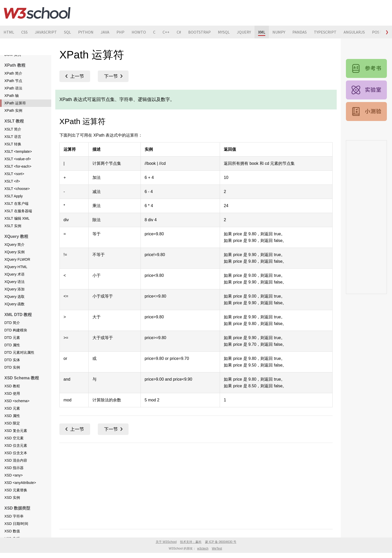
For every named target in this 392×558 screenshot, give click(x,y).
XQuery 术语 (14, 292)
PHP (120, 32)
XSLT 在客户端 (16, 221)
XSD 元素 (12, 426)
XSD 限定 (12, 441)
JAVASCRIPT (46, 32)
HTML (9, 32)
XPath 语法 (13, 106)
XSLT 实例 (13, 244)
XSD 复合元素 (16, 449)
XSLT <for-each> (18, 184)
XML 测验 (366, 111)
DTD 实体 (12, 378)
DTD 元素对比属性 (19, 370)
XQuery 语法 (14, 300)
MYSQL (224, 32)
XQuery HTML (16, 285)
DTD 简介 (12, 341)
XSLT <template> (18, 169)
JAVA (105, 32)
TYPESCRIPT (325, 32)
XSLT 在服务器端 (18, 229)
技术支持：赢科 (191, 542)
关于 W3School (166, 542)
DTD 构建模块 (16, 348)
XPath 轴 (12, 114)
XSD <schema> (17, 419)
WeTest (217, 549)
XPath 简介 (13, 91)
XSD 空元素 (14, 456)
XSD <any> (14, 493)
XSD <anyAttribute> (20, 501)
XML (262, 32)
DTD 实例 (12, 385)
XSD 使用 (12, 411)
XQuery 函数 (14, 322)
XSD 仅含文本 (16, 471)
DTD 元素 (12, 356)
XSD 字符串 (14, 534)
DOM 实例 (13, 73)
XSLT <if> (12, 199)
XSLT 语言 (13, 155)
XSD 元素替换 (16, 508)
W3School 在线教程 (37, 13)
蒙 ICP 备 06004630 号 (221, 542)
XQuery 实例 (14, 270)
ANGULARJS (354, 32)
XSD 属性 (12, 434)
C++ (166, 32)
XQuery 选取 (14, 314)
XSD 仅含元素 (16, 463)
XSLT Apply (14, 214)
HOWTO (139, 32)
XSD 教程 (12, 404)
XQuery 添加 (14, 307)
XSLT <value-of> (18, 177)
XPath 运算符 (15, 121)
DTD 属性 (12, 363)
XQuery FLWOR (17, 277)
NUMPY (279, 32)
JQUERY (244, 32)
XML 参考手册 (366, 68)
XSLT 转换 (13, 162)
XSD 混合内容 (16, 478)
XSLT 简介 (13, 147)
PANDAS (300, 32)
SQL (67, 32)
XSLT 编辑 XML (17, 236)
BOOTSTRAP (199, 32)
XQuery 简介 (14, 262)
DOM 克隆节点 (16, 65)
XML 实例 (366, 90)
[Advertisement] (196, 485)
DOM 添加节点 (16, 58)
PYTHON (86, 32)
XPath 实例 (13, 128)
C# (179, 32)
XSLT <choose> (17, 207)
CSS (24, 32)
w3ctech (203, 549)
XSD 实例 (12, 515)
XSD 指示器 (14, 486)
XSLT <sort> (14, 192)
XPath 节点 (13, 99)
